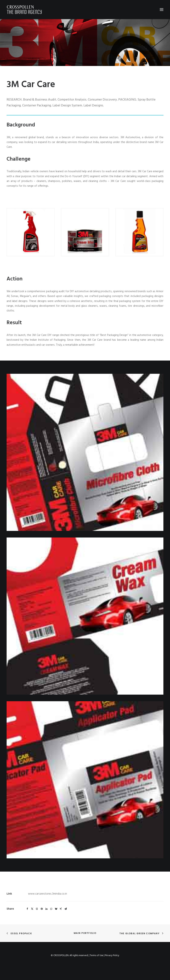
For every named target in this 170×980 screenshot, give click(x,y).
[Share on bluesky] (56, 909)
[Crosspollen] (24, 10)
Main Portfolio (85, 933)
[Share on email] (65, 909)
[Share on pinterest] (42, 909)
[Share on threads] (37, 909)
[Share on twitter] (32, 909)
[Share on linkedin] (46, 909)
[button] (162, 10)
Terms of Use (97, 955)
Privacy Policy (112, 955)
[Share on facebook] (27, 909)
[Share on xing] (61, 909)
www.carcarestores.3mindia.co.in (47, 894)
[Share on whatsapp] (51, 909)
